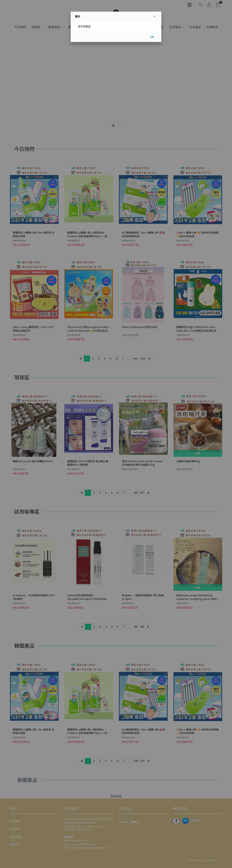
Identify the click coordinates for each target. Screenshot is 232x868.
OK (152, 37)
